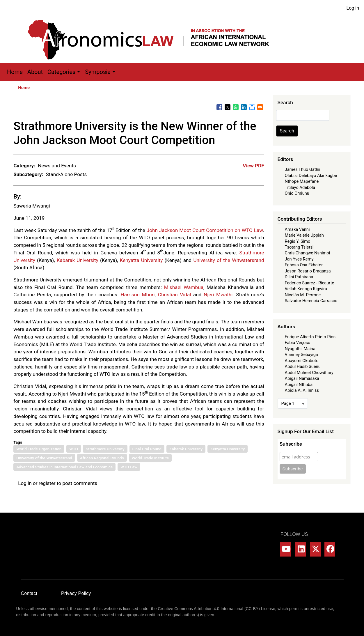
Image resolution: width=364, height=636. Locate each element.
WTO (74, 449)
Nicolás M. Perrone (303, 295)
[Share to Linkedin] (244, 107)
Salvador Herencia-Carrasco (311, 301)
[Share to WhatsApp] (236, 107)
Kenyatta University (141, 260)
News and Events (57, 166)
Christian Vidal (175, 295)
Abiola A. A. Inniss (302, 390)
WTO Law (129, 467)
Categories (61, 72)
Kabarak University (78, 260)
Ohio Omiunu (297, 193)
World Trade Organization (39, 449)
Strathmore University (105, 449)
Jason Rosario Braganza (308, 271)
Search (287, 131)
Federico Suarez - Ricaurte (310, 283)
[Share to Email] (260, 107)
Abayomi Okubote (302, 361)
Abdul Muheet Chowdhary (309, 373)
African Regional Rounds (102, 458)
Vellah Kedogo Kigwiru (306, 289)
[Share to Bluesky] (252, 107)
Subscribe (291, 444)
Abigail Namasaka (302, 378)
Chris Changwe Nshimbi (307, 253)
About (35, 72)
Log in (353, 8)
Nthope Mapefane (302, 181)
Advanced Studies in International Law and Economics (64, 467)
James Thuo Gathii (303, 169)
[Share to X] (228, 107)
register (47, 483)
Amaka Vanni (297, 229)
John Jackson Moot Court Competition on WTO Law (205, 230)
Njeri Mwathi (218, 295)
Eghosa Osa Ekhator (304, 265)
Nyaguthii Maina (300, 349)
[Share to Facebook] (219, 107)
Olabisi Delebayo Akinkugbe (311, 176)
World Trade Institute (150, 458)
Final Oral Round (147, 449)
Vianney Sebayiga (301, 355)
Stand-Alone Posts (66, 174)
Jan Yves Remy (299, 259)
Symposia (98, 72)
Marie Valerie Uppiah (304, 235)
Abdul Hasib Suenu (303, 366)
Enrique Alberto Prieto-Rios (310, 337)
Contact (29, 593)
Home (15, 72)
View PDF (253, 166)
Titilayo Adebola (300, 187)
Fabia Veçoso (298, 343)
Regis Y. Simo (298, 241)
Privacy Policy (76, 593)
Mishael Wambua (184, 287)
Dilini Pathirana (299, 277)
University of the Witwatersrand (229, 260)
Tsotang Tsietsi (299, 247)
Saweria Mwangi (32, 206)
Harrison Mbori (138, 295)
